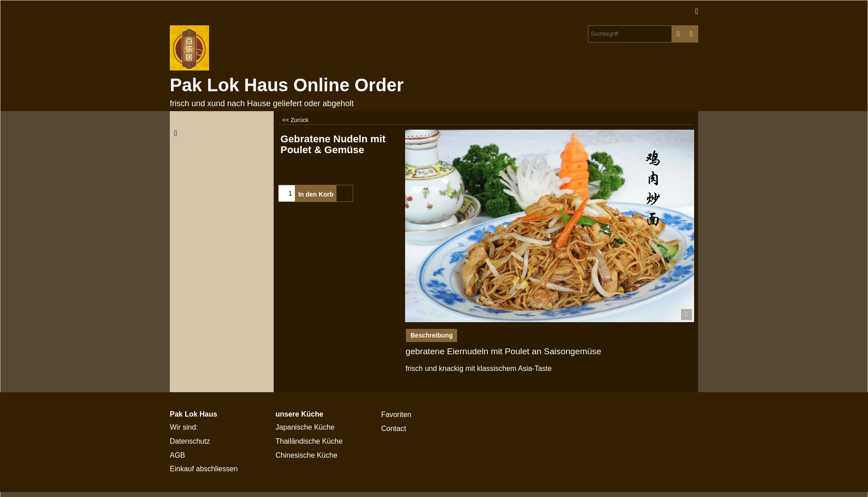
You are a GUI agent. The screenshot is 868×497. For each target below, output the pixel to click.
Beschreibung (432, 335)
